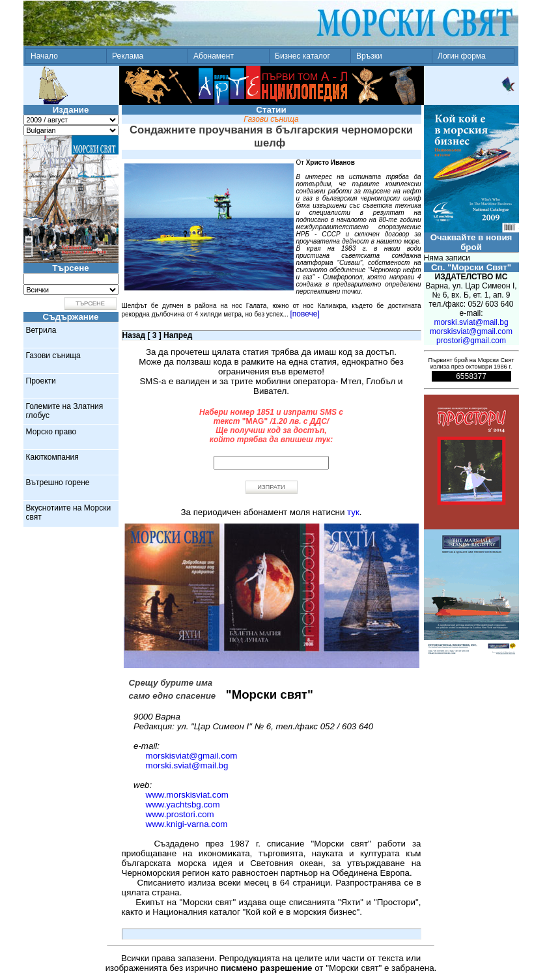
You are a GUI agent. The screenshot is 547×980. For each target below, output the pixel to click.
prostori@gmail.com (471, 341)
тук (353, 512)
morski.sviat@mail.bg (187, 765)
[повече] (305, 314)
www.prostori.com (180, 814)
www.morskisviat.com (187, 795)
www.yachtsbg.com (183, 805)
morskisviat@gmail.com (192, 756)
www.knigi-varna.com (187, 824)
